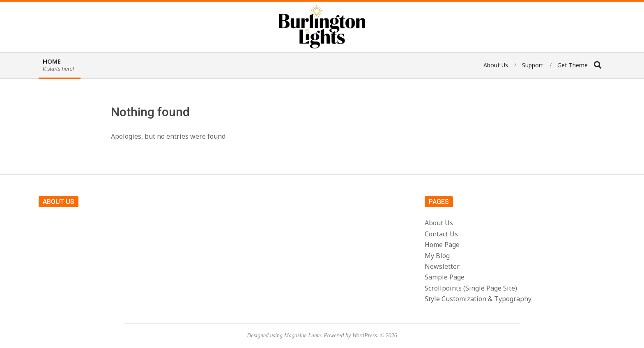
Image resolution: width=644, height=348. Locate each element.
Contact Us (441, 234)
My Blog (437, 256)
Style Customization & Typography (478, 299)
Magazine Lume (302, 335)
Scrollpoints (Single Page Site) (471, 288)
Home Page (442, 245)
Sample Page (445, 277)
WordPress (365, 335)
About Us (439, 223)
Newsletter (442, 266)
